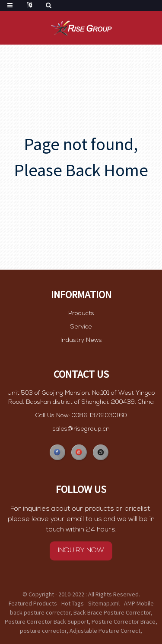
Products (81, 314)
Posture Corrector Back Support (47, 621)
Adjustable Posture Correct (105, 631)
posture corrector (43, 631)
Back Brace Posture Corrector (112, 612)
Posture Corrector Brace (124, 621)
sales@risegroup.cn (81, 439)
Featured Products (33, 603)
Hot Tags (73, 603)
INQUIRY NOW (81, 563)
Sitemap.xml (104, 603)
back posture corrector (40, 612)
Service (81, 327)
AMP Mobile (139, 603)
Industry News (81, 340)
